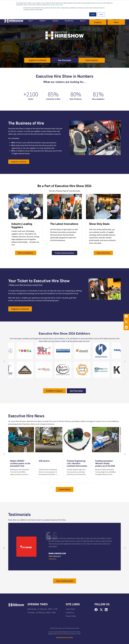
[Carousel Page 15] (68, 483)
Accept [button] (93, 14)
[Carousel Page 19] (76, 483)
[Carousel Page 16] (70, 483)
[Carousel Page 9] (55, 483)
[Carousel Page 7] (51, 483)
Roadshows (69, 21)
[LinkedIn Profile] (126, 327)
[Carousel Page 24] (87, 483)
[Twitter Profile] (126, 322)
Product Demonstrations (64, 253)
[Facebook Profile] (126, 317)
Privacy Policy (59, 5)
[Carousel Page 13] (63, 483)
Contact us (70, 612)
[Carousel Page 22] (82, 483)
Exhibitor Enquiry (54, 391)
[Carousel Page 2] (40, 483)
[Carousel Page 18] (74, 483)
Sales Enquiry (98, 21)
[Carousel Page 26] (91, 483)
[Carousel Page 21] (80, 483)
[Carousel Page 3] (42, 483)
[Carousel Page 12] (61, 483)
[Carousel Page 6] (49, 483)
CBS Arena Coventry (54, 50)
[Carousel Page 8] (53, 483)
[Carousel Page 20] (78, 483)
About (82, 21)
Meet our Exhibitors (26, 253)
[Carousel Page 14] (66, 483)
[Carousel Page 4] (44, 483)
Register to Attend (37, 60)
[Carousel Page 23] (85, 483)
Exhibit (42, 21)
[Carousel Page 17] (72, 483)
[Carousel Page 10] (57, 483)
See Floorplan (65, 60)
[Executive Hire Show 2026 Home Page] (14, 21)
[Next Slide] (125, 454)
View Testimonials (65, 581)
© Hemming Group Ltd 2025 (65, 637)
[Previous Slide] (4, 454)
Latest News (65, 489)
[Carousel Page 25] (89, 483)
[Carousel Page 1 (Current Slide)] (38, 483)
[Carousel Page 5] (47, 483)
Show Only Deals (103, 253)
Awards (55, 21)
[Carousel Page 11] (59, 483)
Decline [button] (101, 14)
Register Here (116, 21)
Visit (30, 21)
